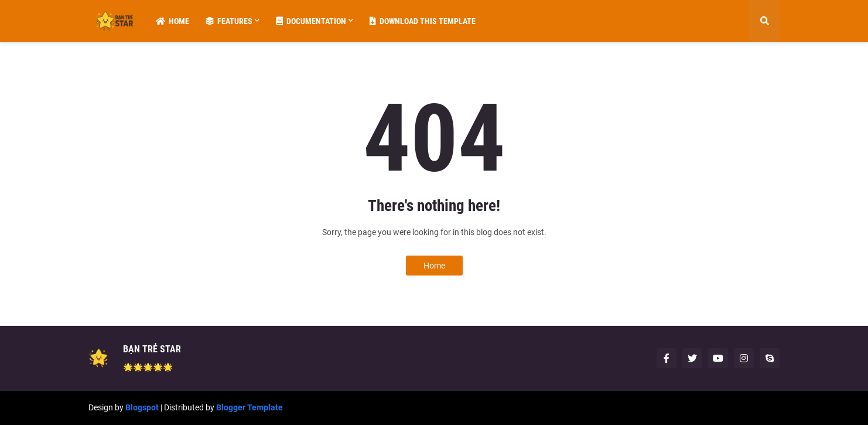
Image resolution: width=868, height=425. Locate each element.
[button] (764, 21)
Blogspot (142, 407)
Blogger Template (250, 407)
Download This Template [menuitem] (423, 21)
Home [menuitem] (172, 21)
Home (434, 266)
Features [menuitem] (229, 21)
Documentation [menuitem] (311, 21)
